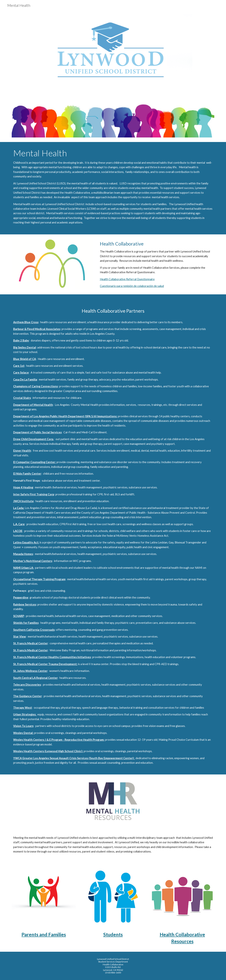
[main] (113, 188)
